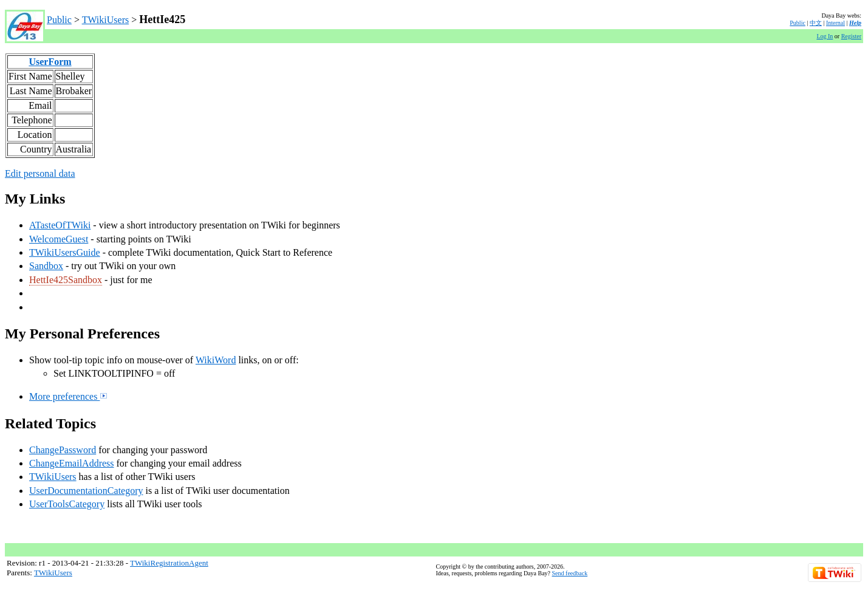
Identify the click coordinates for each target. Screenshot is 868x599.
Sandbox (46, 266)
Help (855, 23)
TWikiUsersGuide (65, 252)
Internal (836, 23)
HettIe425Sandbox (66, 280)
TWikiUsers (106, 20)
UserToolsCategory (67, 504)
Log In (825, 36)
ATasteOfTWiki (60, 225)
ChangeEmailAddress (72, 463)
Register (851, 36)
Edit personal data (40, 173)
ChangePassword (63, 450)
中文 (816, 23)
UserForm (50, 62)
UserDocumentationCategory (86, 491)
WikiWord (216, 360)
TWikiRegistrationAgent (169, 563)
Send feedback (570, 573)
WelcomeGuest (59, 239)
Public (59, 20)
